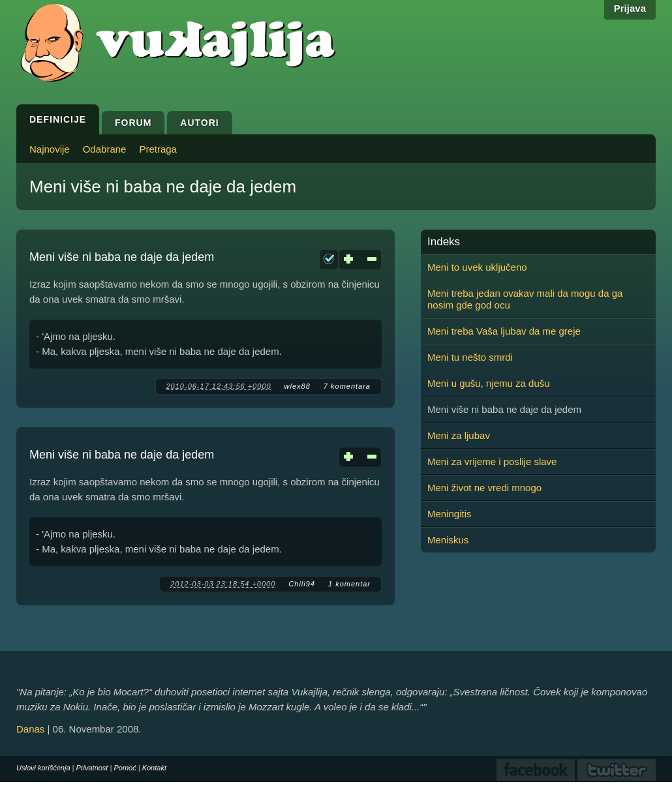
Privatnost (92, 768)
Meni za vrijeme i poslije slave (492, 461)
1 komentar (349, 584)
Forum (133, 123)
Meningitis (450, 514)
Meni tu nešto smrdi (470, 357)
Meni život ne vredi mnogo (484, 488)
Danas (30, 729)
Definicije (58, 119)
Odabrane (105, 149)
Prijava (630, 8)
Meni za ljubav (459, 435)
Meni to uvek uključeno (477, 267)
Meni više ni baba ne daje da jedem (122, 257)
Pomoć (125, 768)
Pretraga (158, 149)
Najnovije (50, 149)
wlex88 (298, 386)
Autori (199, 123)
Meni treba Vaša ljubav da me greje (504, 331)
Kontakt (154, 768)
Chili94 (302, 584)
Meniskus (448, 540)
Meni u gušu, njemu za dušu (489, 383)
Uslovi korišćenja (43, 768)
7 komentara (347, 386)
